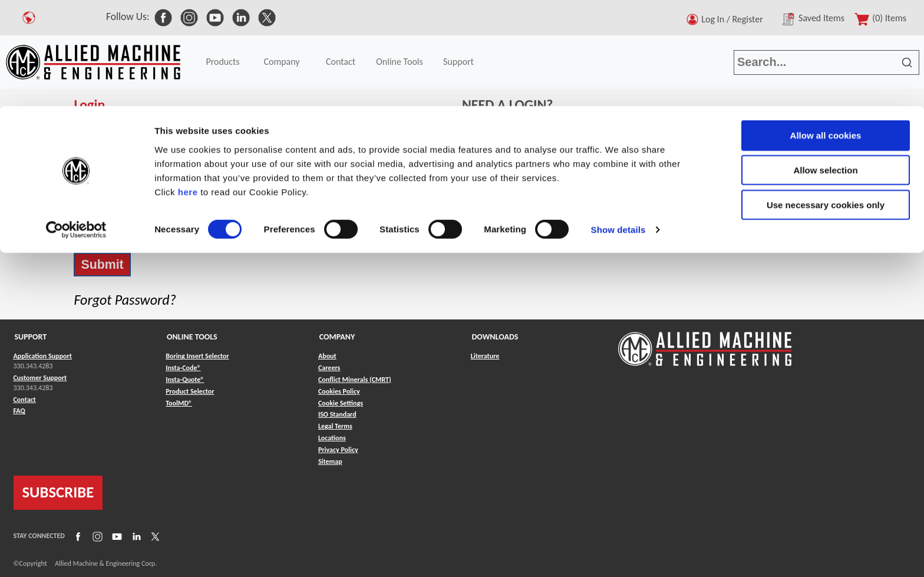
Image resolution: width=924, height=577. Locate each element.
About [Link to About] (327, 356)
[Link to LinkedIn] (135, 536)
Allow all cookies (826, 29)
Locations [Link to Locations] (332, 438)
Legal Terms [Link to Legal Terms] (335, 426)
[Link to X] (154, 536)
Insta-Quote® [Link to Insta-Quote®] (185, 380)
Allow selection (825, 64)
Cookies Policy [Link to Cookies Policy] (339, 391)
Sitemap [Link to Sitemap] (330, 461)
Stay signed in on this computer (133, 234)
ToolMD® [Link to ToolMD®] (179, 403)
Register (494, 149)
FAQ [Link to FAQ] (19, 411)
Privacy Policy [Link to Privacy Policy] (338, 450)
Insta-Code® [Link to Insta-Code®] (183, 368)
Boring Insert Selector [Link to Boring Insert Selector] (197, 356)
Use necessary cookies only (826, 99)
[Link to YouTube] (115, 536)
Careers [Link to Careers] (329, 368)
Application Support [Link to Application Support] (43, 356)
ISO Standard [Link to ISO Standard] (337, 414)
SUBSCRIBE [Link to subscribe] (58, 492)
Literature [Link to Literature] (485, 356)
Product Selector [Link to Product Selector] (190, 391)
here (188, 85)
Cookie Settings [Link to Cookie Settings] (341, 403)
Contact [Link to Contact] (25, 400)
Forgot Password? (125, 300)
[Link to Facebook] (77, 536)
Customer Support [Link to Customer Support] (40, 378)
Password (92, 172)
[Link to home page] (705, 343)
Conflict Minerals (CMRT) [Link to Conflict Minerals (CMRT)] (355, 380)
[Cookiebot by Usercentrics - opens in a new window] (76, 124)
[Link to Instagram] (96, 536)
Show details (618, 123)
